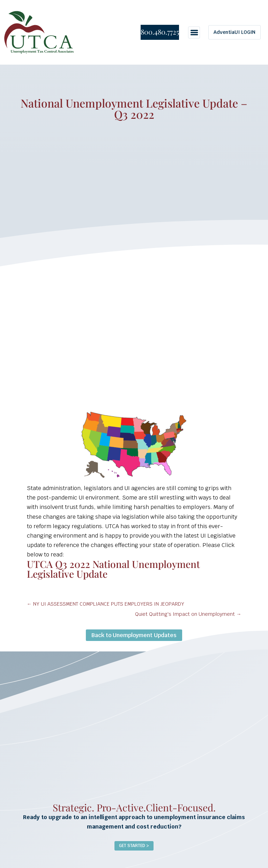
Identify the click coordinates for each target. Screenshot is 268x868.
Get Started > (134, 846)
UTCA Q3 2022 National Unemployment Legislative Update (113, 569)
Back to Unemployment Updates (134, 635)
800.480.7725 (160, 32)
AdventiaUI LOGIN (234, 32)
